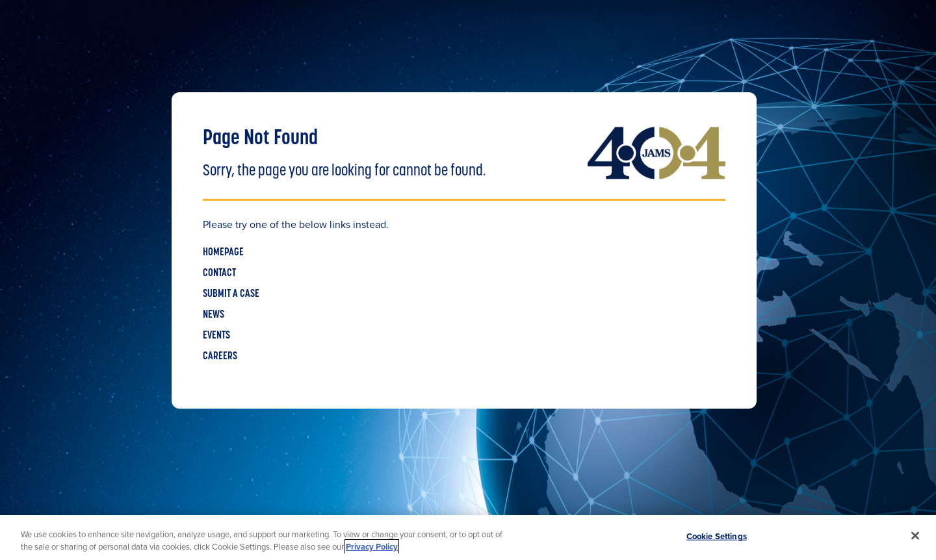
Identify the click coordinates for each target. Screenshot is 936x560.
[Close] (915, 536)
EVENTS (216, 336)
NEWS (214, 315)
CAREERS (220, 357)
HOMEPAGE (223, 253)
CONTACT (219, 274)
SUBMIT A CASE (231, 294)
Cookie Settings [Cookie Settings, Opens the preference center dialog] (717, 536)
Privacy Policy (372, 547)
